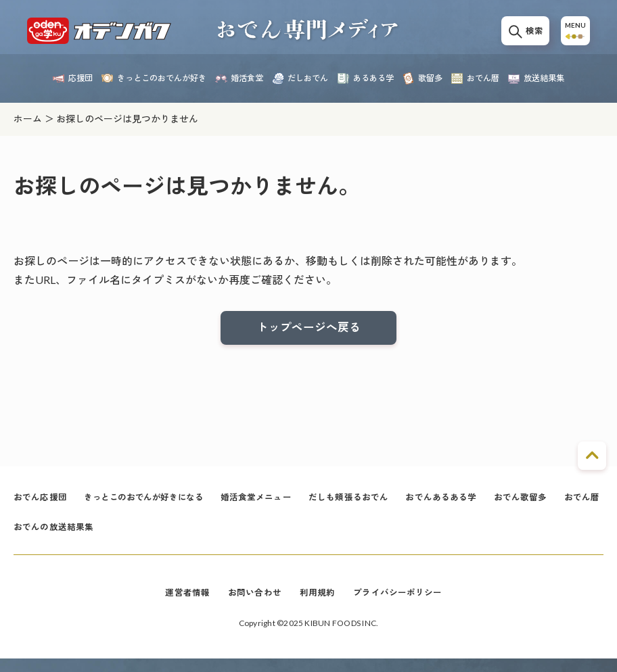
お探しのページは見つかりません (127, 119)
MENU (572, 35)
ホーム (28, 119)
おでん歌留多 (558, 503)
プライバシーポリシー (403, 605)
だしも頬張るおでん (376, 503)
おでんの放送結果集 (112, 537)
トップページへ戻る (308, 329)
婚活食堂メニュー (277, 503)
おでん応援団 (42, 503)
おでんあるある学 (475, 503)
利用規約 (318, 605)
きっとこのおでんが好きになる (155, 503)
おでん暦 (33, 537)
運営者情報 (181, 605)
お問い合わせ (251, 605)
